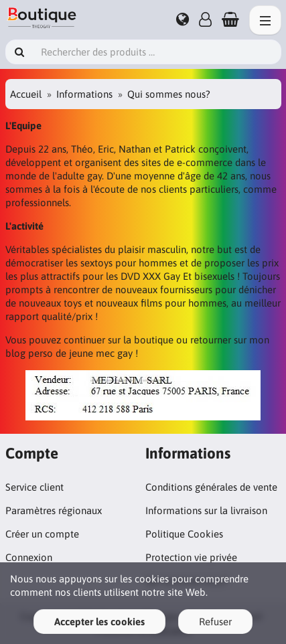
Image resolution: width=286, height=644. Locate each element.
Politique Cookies (184, 534)
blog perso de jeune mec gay (69, 353)
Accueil (26, 94)
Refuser (215, 622)
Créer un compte (42, 534)
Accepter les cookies (99, 622)
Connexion (29, 557)
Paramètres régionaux (54, 510)
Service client (34, 487)
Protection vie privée (191, 557)
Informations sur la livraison (206, 510)
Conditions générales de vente (211, 487)
